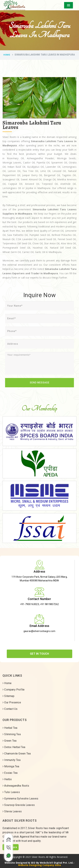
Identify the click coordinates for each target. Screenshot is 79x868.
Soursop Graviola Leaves (19, 805)
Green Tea (9, 741)
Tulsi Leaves (11, 792)
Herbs (7, 779)
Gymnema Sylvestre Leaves (20, 799)
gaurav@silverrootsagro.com (39, 631)
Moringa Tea (11, 766)
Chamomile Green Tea (17, 754)
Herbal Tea (10, 728)
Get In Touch (39, 654)
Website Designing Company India (39, 865)
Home (7, 55)
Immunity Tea (12, 760)
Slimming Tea (12, 734)
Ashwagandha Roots (16, 786)
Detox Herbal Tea (14, 747)
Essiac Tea (10, 773)
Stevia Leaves (12, 811)
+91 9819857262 (49, 604)
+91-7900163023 (30, 604)
